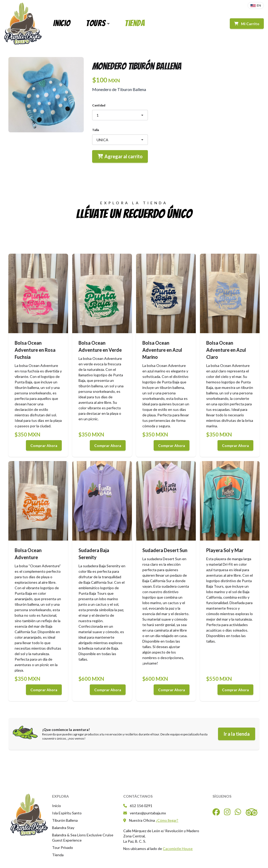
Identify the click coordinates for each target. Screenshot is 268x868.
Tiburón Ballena (65, 820)
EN (256, 5)
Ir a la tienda (237, 734)
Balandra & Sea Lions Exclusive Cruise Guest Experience (83, 838)
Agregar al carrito (120, 156)
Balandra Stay (63, 828)
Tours (96, 23)
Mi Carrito (247, 24)
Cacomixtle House (178, 849)
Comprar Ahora (44, 446)
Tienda (135, 23)
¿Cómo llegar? (167, 820)
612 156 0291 (138, 806)
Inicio (62, 23)
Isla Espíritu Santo (67, 813)
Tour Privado (63, 847)
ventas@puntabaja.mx (145, 813)
